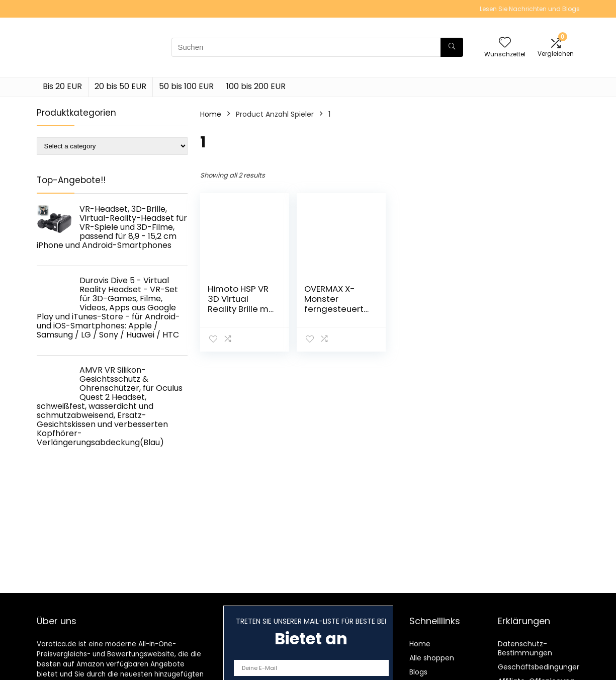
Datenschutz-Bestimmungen (525, 648)
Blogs (418, 672)
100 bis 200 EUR (256, 86)
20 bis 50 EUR (120, 86)
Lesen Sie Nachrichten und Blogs (530, 9)
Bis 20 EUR (62, 86)
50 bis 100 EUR (186, 86)
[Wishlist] (505, 43)
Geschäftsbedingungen (540, 667)
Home (211, 114)
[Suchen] (452, 47)
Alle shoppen (432, 658)
